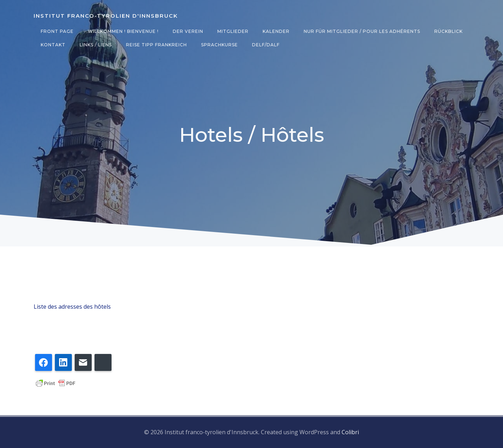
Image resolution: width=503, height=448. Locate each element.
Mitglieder (233, 31)
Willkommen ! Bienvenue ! (123, 31)
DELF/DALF (266, 45)
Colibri (350, 432)
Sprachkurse (219, 45)
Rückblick (448, 31)
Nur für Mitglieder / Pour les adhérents (362, 31)
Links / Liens (96, 45)
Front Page (57, 31)
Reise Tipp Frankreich (156, 45)
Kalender (276, 31)
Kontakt (53, 45)
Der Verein (188, 31)
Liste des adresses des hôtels (72, 307)
